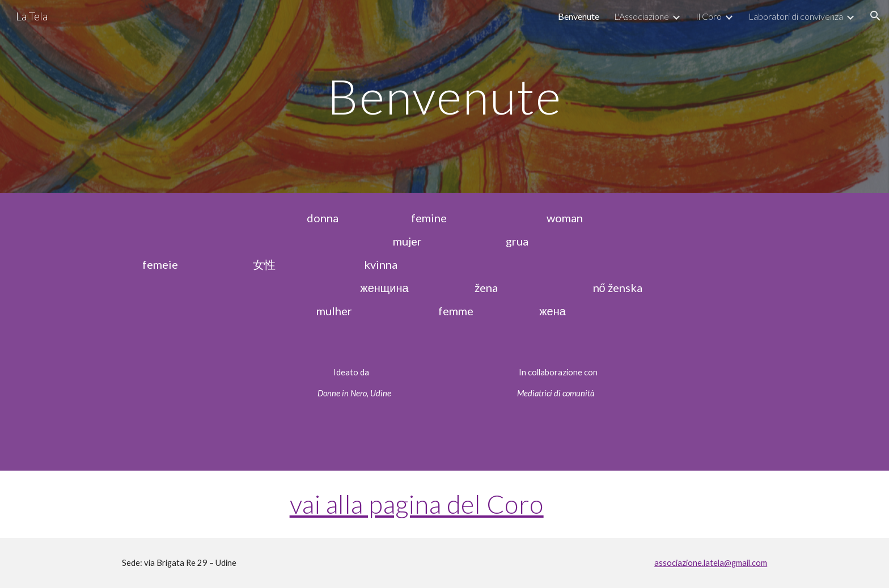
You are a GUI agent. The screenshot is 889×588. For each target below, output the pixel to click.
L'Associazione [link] (642, 16)
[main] (444, 96)
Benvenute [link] (579, 16)
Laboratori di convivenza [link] (796, 16)
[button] (875, 16)
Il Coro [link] (709, 16)
